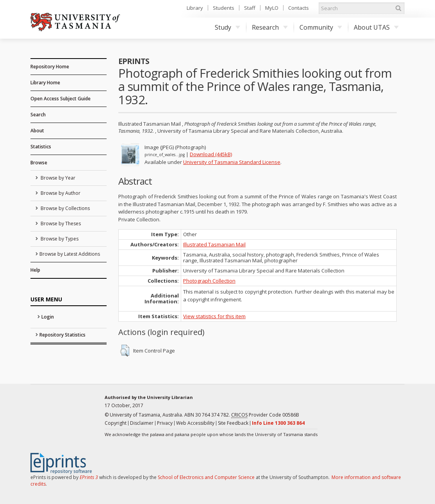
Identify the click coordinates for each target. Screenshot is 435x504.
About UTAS (376, 27)
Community (321, 27)
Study (227, 27)
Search (38, 115)
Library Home (45, 83)
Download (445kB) (211, 154)
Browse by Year (57, 178)
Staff (250, 8)
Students (224, 8)
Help (35, 270)
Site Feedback (233, 423)
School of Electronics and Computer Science (206, 477)
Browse (39, 163)
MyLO (272, 8)
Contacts (299, 8)
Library (195, 8)
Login (48, 317)
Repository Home (50, 67)
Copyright (116, 423)
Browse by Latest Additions (70, 254)
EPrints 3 (89, 477)
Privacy (165, 423)
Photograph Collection (209, 281)
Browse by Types (59, 239)
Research (270, 27)
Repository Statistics (62, 335)
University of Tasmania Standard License (232, 162)
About (37, 131)
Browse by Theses (60, 224)
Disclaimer (142, 423)
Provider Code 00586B (265, 415)
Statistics (41, 147)
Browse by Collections (65, 208)
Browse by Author (60, 193)
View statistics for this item (214, 316)
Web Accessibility (195, 423)
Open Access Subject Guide (61, 99)
